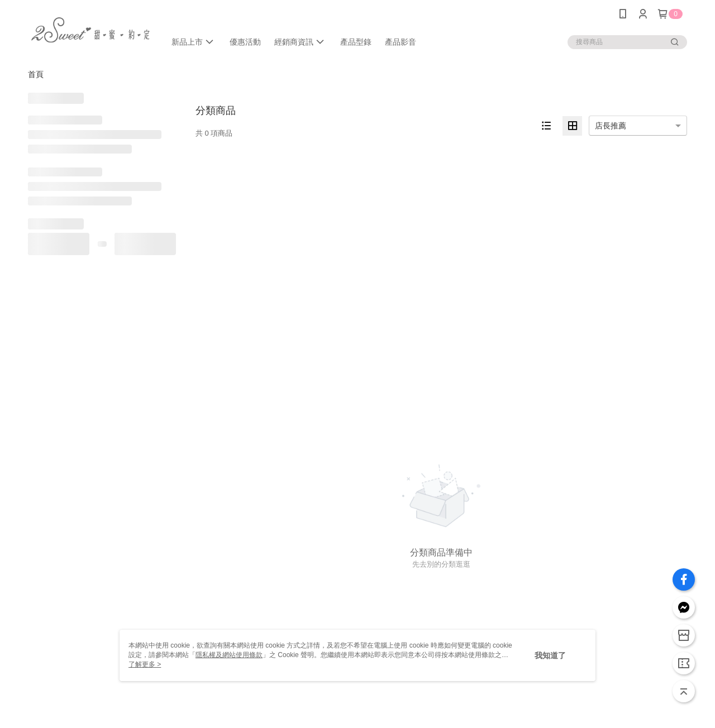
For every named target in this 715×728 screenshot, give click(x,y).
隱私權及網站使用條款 (229, 655)
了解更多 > (145, 664)
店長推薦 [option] (611, 126)
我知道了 (550, 655)
